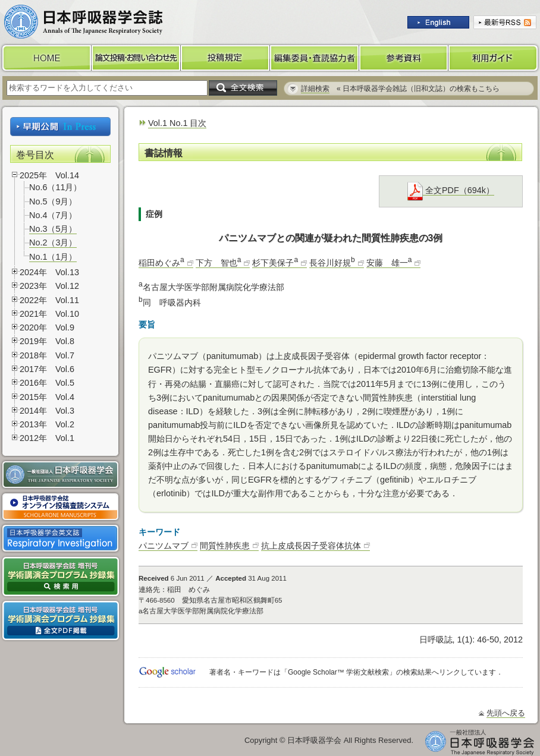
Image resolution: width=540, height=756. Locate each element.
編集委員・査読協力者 (315, 58)
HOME (46, 58)
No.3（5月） (53, 229)
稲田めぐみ (161, 263)
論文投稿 (136, 58)
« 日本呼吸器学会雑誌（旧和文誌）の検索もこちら (400, 89)
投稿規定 (225, 58)
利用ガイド (494, 58)
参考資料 (404, 58)
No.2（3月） (53, 242)
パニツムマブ (164, 546)
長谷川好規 (332, 263)
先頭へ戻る (506, 713)
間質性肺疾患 (225, 546)
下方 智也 (219, 263)
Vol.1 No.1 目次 (177, 123)
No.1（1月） (53, 257)
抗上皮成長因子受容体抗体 (311, 546)
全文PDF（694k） (451, 190)
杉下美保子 (275, 263)
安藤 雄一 (389, 263)
